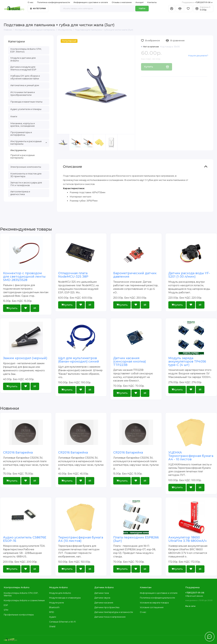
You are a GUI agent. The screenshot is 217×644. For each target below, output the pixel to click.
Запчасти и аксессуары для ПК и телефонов (26, 184)
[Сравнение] (180, 8)
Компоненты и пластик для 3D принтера (26, 175)
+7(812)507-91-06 (197, 2)
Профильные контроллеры (19, 615)
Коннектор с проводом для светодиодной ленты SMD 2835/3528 (24, 277)
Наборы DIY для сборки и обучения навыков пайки (25, 77)
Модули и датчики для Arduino (23, 59)
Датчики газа (102, 593)
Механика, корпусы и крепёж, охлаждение (23, 125)
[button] (126, 146)
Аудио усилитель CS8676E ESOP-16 (25, 539)
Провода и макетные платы (26, 102)
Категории (38, 8)
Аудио (53, 617)
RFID (52, 612)
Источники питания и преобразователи (23, 94)
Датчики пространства (107, 607)
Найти (142, 8)
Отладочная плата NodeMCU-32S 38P (73, 275)
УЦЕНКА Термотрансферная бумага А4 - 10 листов (191, 456)
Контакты (152, 2)
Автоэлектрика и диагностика (20, 193)
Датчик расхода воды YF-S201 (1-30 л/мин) (189, 275)
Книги (14, 116)
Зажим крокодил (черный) (25, 358)
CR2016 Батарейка (18, 453)
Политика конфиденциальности (54, 2)
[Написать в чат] (210, 637)
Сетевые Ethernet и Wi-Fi (62, 622)
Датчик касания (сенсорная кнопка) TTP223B (130, 361)
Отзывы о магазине (122, 2)
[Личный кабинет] (172, 8)
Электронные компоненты (26, 167)
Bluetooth (54, 607)
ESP (6, 605)
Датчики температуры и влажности (114, 612)
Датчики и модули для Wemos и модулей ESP (23, 68)
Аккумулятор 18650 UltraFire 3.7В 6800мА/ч (187, 539)
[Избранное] (188, 8)
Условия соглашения (152, 607)
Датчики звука (102, 598)
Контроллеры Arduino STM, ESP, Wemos (26, 50)
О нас (31, 2)
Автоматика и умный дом (25, 85)
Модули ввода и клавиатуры (65, 598)
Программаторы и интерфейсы (21, 134)
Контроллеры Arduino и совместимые (24, 600)
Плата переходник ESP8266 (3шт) (136, 539)
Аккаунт (140, 2)
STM (6, 610)
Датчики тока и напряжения (110, 617)
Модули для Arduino (60, 593)
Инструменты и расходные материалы (29, 143)
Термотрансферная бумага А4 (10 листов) (81, 539)
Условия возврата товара (154, 603)
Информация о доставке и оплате (91, 2)
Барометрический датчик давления (135, 275)
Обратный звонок (194, 596)
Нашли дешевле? (198, 55)
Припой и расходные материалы (23, 156)
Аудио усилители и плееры (26, 109)
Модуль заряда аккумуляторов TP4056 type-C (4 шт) (187, 361)
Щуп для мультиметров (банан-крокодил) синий (79, 360)
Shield (52, 626)
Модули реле (57, 603)
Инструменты (18, 150)
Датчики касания (104, 603)
